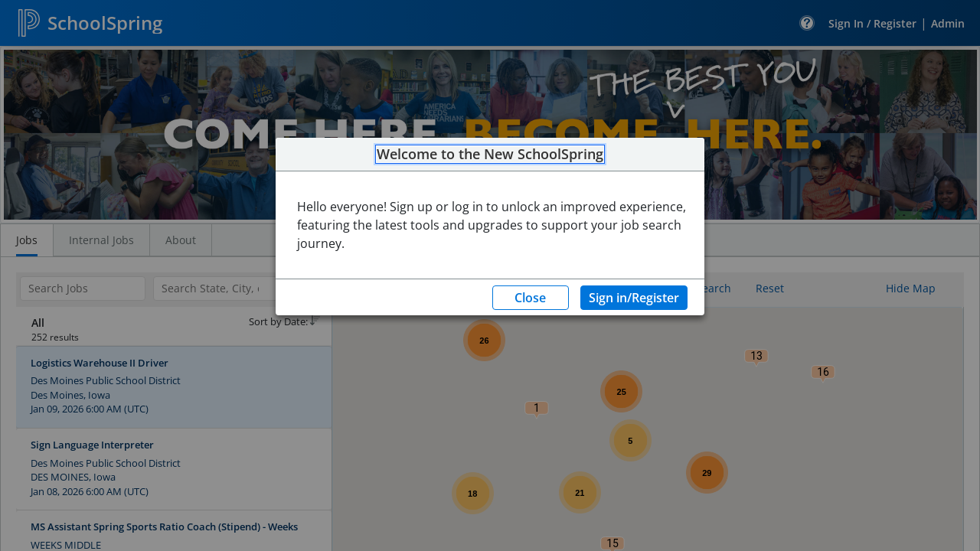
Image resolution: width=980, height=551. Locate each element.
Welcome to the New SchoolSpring (490, 155)
